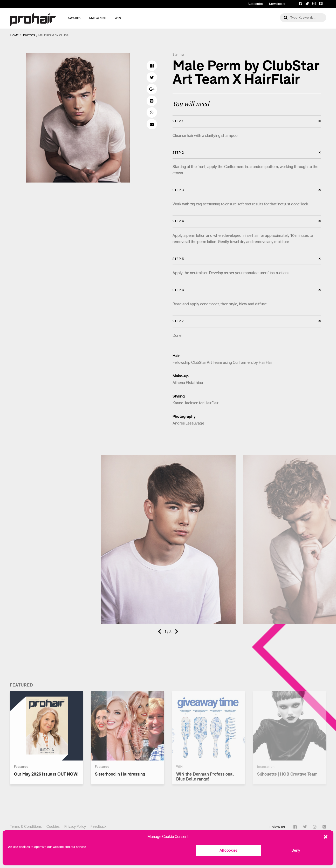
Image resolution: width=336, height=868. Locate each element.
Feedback (98, 827)
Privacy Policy (75, 827)
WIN (118, 18)
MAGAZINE (98, 18)
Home (14, 35)
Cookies (53, 827)
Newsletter (277, 4)
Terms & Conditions (26, 827)
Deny (296, 850)
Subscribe (255, 4)
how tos (28, 35)
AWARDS (75, 18)
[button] (326, 837)
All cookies (228, 850)
